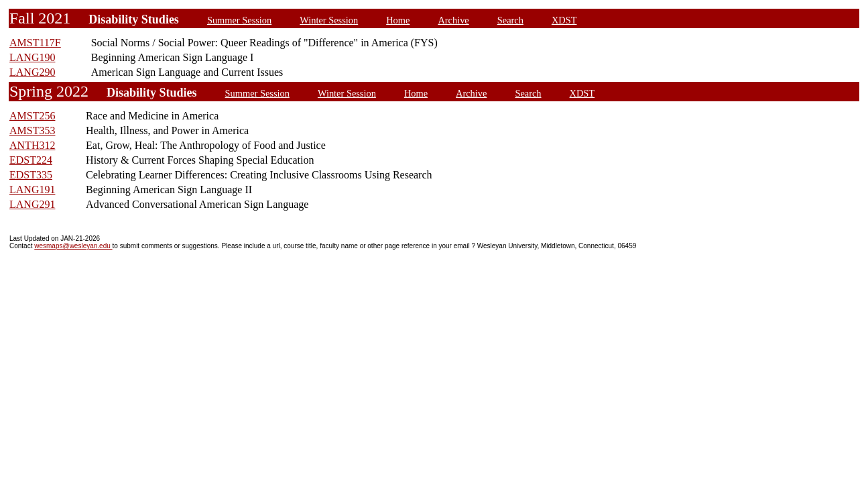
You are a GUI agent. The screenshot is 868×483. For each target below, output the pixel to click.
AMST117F (35, 43)
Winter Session (329, 20)
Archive (453, 20)
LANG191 (32, 190)
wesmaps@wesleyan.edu (73, 246)
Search (510, 20)
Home (398, 20)
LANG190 (32, 57)
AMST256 (32, 116)
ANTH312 (32, 145)
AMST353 (32, 130)
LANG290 (32, 72)
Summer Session (239, 20)
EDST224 (31, 160)
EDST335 (31, 175)
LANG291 (32, 204)
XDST (564, 20)
